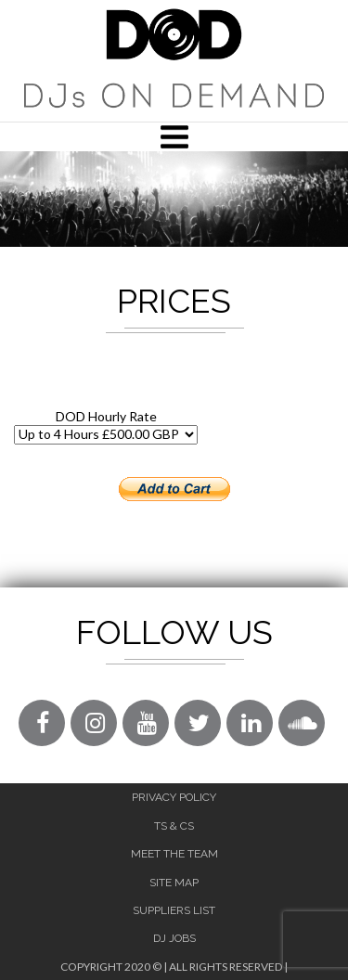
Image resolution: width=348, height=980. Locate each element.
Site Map (174, 883)
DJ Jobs (174, 938)
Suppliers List (174, 910)
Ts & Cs (174, 826)
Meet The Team (174, 854)
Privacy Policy (174, 797)
